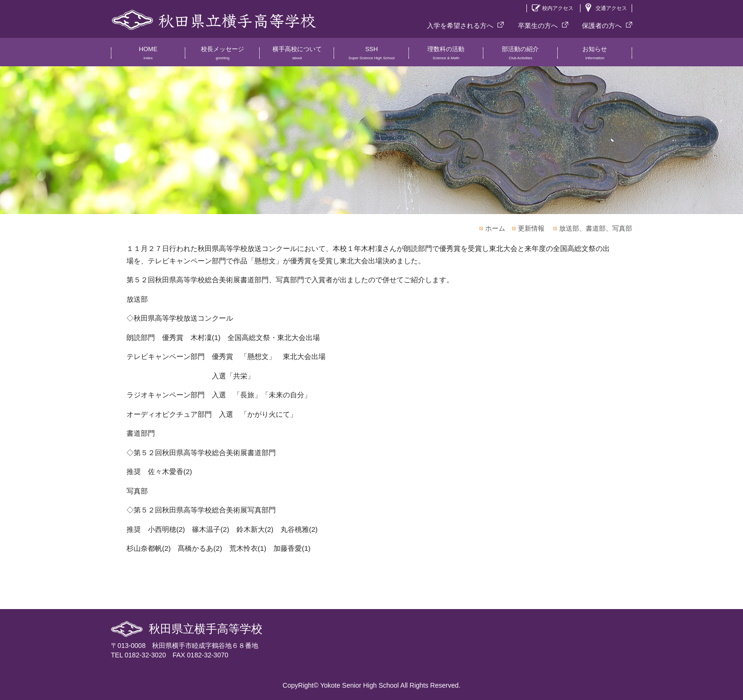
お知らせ (595, 56)
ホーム (495, 228)
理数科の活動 (446, 56)
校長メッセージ (222, 56)
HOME (148, 56)
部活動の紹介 (521, 56)
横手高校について (297, 56)
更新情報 (531, 228)
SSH (371, 56)
